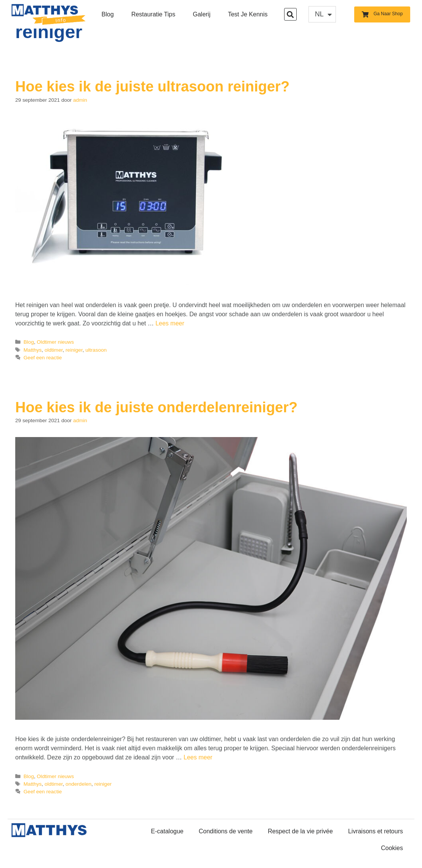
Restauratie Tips (153, 14)
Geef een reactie (43, 358)
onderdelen (78, 784)
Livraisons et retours (376, 831)
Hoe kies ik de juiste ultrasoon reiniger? (152, 86)
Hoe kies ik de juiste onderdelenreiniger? (156, 407)
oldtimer (54, 350)
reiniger (74, 350)
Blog (108, 14)
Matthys (33, 350)
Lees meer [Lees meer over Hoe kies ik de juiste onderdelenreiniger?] (198, 757)
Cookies (392, 848)
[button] (290, 14)
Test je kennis (248, 14)
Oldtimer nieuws (55, 342)
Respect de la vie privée (300, 831)
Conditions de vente (226, 831)
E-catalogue (167, 831)
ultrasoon (96, 350)
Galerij (201, 14)
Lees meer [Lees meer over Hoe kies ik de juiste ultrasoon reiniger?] (170, 323)
